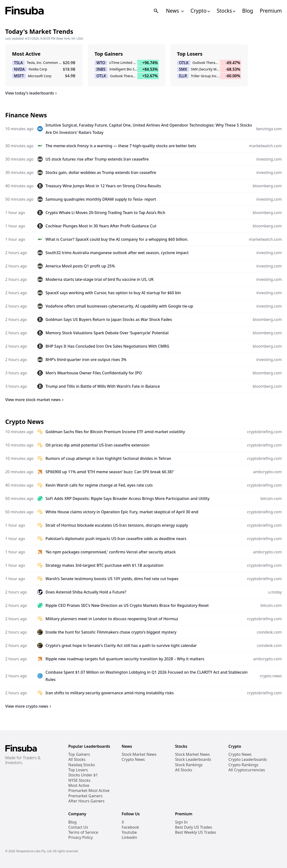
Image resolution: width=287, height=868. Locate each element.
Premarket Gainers (86, 796)
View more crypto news (29, 706)
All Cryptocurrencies (247, 770)
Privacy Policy (81, 838)
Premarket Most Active (89, 791)
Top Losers (78, 770)
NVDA (19, 69)
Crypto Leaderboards (248, 760)
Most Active (79, 786)
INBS (101, 69)
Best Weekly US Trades (196, 832)
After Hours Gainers (86, 801)
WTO (101, 63)
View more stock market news (35, 400)
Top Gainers (79, 754)
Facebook (131, 827)
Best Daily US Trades (194, 827)
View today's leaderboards (32, 93)
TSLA (19, 63)
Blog (248, 11)
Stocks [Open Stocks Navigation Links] (226, 11)
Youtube (129, 832)
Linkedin (130, 838)
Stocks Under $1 (83, 775)
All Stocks (77, 760)
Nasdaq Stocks (82, 765)
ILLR (183, 76)
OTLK (101, 76)
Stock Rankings (189, 765)
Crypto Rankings (243, 765)
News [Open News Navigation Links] (175, 11)
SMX (183, 69)
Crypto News (133, 760)
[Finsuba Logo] (25, 11)
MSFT (19, 76)
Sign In (181, 822)
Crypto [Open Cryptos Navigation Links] (200, 11)
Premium (271, 11)
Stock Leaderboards (193, 760)
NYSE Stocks (79, 780)
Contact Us (78, 827)
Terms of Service (83, 832)
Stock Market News (139, 754)
